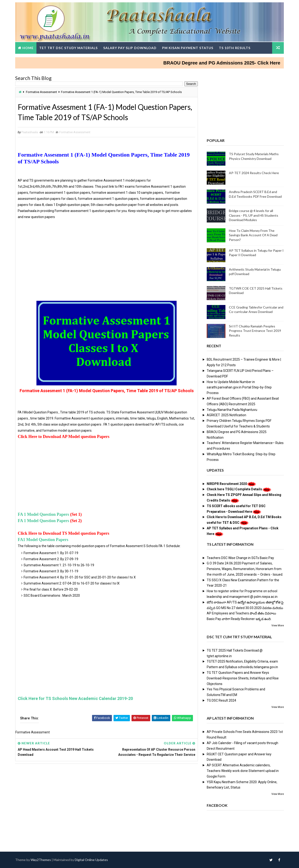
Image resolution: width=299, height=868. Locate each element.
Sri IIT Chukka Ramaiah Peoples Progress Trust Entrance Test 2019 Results (255, 331)
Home (28, 48)
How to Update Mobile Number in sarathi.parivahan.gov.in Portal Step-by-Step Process (239, 387)
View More (278, 626)
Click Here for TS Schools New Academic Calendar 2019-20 (75, 698)
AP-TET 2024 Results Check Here (254, 173)
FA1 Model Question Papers (43, 540)
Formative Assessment (41, 92)
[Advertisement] (107, 265)
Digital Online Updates (91, 860)
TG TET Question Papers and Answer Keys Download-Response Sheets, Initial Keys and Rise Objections (243, 678)
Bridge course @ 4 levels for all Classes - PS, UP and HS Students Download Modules (254, 215)
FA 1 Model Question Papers (43, 514)
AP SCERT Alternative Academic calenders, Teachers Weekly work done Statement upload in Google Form (243, 771)
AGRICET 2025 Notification (226, 415)
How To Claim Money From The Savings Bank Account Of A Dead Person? (253, 235)
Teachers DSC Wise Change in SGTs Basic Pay (240, 558)
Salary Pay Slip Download (130, 48)
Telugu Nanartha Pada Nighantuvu (232, 410)
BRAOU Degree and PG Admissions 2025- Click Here (229, 63)
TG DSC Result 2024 (221, 700)
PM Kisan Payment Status (188, 48)
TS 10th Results (235, 48)
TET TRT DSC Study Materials (68, 48)
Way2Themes (41, 860)
